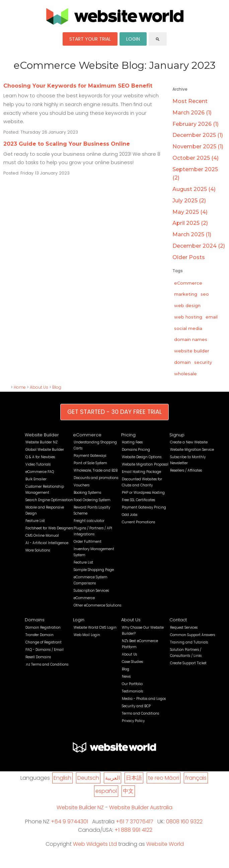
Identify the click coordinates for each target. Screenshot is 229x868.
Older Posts (189, 257)
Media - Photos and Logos (144, 699)
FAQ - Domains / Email (45, 650)
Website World (165, 844)
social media (188, 328)
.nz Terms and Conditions (47, 664)
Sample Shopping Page (94, 570)
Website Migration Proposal (145, 464)
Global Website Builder (45, 450)
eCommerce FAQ (40, 472)
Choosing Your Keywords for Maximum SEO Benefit (78, 86)
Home (20, 387)
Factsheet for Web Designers (49, 528)
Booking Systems (87, 493)
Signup (177, 435)
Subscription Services (91, 591)
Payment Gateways (90, 456)
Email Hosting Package (141, 472)
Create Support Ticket (188, 663)
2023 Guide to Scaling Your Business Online (67, 144)
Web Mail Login (87, 635)
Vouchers (82, 485)
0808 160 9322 (184, 822)
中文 (128, 791)
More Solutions (38, 550)
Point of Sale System (90, 463)
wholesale (185, 374)
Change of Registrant (44, 642)
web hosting (188, 317)
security (203, 362)
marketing (186, 294)
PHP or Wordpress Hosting (143, 493)
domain (182, 362)
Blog (57, 387)
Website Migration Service (192, 450)
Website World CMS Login (95, 628)
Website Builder (42, 435)
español (106, 791)
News (126, 677)
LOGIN (133, 39)
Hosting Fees (132, 442)
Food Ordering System (92, 500)
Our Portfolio (132, 684)
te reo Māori (164, 778)
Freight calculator (89, 521)
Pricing (128, 435)
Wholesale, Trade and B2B (96, 470)
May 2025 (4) (190, 212)
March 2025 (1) (192, 234)
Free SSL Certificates (138, 500)
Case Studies (132, 662)
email (212, 317)
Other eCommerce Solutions (97, 605)
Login (79, 620)
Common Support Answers (193, 635)
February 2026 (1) (196, 124)
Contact (178, 620)
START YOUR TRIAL (90, 39)
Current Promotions (138, 522)
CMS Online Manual (42, 536)
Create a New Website (189, 442)
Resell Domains (38, 657)
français (196, 778)
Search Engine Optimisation (49, 500)
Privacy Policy (133, 721)
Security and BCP (136, 706)
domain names (191, 339)
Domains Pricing (136, 450)
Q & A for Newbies (40, 457)
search (158, 39)
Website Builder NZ (42, 442)
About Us (39, 387)
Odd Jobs (130, 515)
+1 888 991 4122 (133, 830)
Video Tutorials (38, 464)
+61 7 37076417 (135, 822)
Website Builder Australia (141, 807)
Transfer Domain (40, 635)
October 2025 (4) (196, 158)
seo (205, 294)
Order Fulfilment (88, 542)
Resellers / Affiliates (186, 470)
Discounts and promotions (96, 478)
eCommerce (188, 283)
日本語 (134, 778)
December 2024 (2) (199, 246)
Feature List (35, 521)
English (62, 778)
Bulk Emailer (36, 479)
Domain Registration (43, 628)
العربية (112, 778)
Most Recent (190, 101)
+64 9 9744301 (69, 822)
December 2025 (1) (198, 135)
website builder (192, 351)
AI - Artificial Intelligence (47, 543)
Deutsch (88, 778)
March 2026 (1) (192, 113)
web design (187, 305)
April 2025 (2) (190, 223)
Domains (35, 620)
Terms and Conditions (140, 713)
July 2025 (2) (189, 201)
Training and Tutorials (189, 642)
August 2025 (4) (194, 189)
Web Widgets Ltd (95, 844)
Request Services (184, 628)
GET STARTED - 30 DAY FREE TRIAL (115, 412)
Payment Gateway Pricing (144, 507)
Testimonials (132, 691)
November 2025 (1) (198, 147)
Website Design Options (142, 457)
